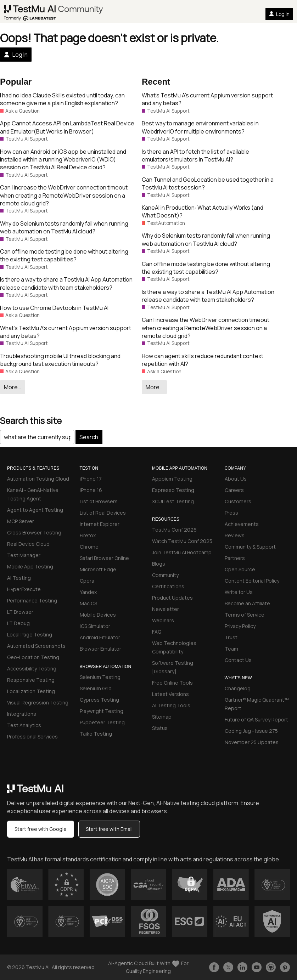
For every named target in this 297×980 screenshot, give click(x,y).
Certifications (168, 586)
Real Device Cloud (28, 544)
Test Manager (24, 555)
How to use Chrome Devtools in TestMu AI (54, 308)
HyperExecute (24, 589)
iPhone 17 (91, 479)
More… (12, 387)
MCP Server (21, 521)
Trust (231, 637)
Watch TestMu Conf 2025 (182, 541)
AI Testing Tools (171, 705)
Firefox (88, 535)
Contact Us (238, 660)
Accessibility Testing (32, 669)
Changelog (238, 688)
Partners (235, 558)
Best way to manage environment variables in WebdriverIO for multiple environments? (200, 127)
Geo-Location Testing (33, 657)
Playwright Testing (102, 711)
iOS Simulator (95, 626)
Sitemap (162, 717)
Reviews (235, 535)
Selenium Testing (100, 677)
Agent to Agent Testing (35, 510)
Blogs (159, 564)
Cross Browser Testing (34, 533)
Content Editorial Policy (252, 581)
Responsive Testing (31, 680)
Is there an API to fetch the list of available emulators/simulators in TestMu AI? (195, 155)
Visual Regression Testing (38, 703)
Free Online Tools (172, 683)
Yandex (88, 592)
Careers (234, 490)
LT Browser (20, 612)
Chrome (89, 547)
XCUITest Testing (173, 501)
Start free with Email (109, 829)
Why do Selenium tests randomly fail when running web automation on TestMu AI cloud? (64, 227)
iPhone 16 (91, 490)
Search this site (31, 421)
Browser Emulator (100, 649)
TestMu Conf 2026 (174, 530)
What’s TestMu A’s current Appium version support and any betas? (66, 332)
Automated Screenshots (36, 646)
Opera (87, 581)
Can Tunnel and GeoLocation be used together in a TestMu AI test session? (208, 183)
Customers (238, 501)
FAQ (157, 632)
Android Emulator (100, 637)
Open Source (240, 569)
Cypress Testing (99, 700)
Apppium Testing (172, 479)
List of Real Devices (103, 513)
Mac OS (88, 603)
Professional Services (32, 737)
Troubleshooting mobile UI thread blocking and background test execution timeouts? (60, 360)
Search (89, 437)
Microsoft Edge (98, 569)
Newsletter (166, 609)
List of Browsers (99, 501)
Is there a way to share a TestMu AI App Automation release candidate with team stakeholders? (66, 283)
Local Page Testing (30, 635)
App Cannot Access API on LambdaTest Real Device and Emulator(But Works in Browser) (67, 127)
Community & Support (250, 547)
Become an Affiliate (247, 603)
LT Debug (18, 623)
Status (160, 728)
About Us (236, 479)
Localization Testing (31, 691)
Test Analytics (24, 725)
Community (165, 575)
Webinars (163, 620)
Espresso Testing (173, 490)
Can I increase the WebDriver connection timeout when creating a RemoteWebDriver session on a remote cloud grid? (64, 195)
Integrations (22, 714)
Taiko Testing (96, 734)
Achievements (242, 524)
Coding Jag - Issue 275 (251, 731)
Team (231, 649)
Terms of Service (245, 615)
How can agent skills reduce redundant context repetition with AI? (203, 360)
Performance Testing (32, 601)
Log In (279, 14)
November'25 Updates (252, 742)
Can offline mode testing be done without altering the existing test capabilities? (64, 255)
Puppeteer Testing (102, 722)
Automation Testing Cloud (38, 479)
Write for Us (239, 592)
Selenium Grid (96, 688)
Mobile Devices (98, 615)
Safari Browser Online (104, 558)
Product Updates (172, 598)
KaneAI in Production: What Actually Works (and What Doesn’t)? (203, 211)
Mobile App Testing (30, 567)
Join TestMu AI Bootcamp (182, 552)
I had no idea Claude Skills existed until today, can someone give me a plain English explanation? (62, 99)
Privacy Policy (240, 626)
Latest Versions (170, 694)
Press (231, 513)
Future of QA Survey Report (256, 720)
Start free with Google (41, 829)
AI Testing (19, 578)
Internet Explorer (100, 524)
